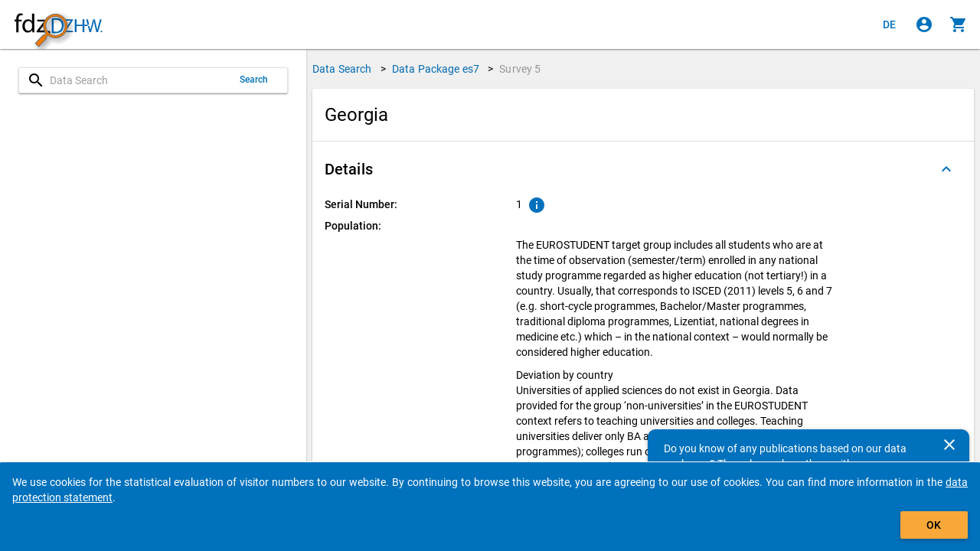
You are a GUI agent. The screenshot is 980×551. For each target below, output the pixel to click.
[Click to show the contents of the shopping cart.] (959, 24)
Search (254, 80)
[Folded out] (946, 169)
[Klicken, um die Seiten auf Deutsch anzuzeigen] (890, 24)
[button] (643, 169)
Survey (520, 69)
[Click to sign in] (924, 24)
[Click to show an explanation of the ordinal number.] (537, 205)
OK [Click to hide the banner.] (934, 525)
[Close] (949, 445)
